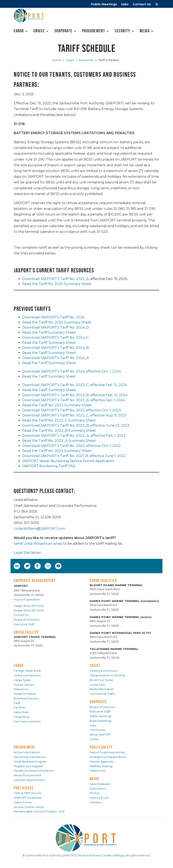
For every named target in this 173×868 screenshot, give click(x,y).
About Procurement (28, 775)
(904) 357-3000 (34, 606)
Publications (98, 789)
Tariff (17, 703)
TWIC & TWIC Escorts (28, 793)
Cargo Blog (22, 717)
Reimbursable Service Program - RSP (39, 811)
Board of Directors (26, 620)
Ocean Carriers (24, 685)
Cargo (19, 31)
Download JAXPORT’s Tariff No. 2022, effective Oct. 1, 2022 (72, 446)
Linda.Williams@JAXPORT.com (39, 529)
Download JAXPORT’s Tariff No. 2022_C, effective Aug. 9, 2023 (74, 415)
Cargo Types (22, 680)
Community (98, 730)
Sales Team (22, 712)
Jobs (125, 4)
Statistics (96, 802)
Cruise (39, 31)
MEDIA (94, 779)
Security (122, 31)
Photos (95, 793)
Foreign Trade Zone (27, 671)
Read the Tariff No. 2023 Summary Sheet (57, 405)
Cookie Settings (113, 855)
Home (56, 60)
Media (145, 31)
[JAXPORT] (86, 838)
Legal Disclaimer (27, 553)
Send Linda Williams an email (38, 544)
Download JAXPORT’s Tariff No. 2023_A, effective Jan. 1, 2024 (74, 400)
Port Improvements (27, 721)
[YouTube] (59, 566)
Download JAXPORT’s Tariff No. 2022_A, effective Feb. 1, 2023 (74, 436)
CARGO (19, 665)
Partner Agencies (102, 762)
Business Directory (26, 698)
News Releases (100, 784)
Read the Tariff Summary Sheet (49, 332)
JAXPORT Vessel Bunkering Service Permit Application (68, 461)
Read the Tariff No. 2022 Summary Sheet (57, 451)
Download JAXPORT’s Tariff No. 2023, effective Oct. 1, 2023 (72, 410)
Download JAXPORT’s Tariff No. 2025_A (55, 279)
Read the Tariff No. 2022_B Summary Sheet (59, 431)
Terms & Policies (89, 855)
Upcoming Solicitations (30, 757)
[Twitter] (28, 566)
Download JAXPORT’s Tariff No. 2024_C (55, 338)
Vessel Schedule (25, 694)
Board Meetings (101, 721)
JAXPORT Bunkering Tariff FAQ (49, 466)
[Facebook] (37, 566)
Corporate (63, 31)
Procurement (94, 31)
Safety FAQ (97, 771)
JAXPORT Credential (27, 798)
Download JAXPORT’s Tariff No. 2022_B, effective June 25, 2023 (76, 425)
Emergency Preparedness (108, 757)
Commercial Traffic (103, 694)
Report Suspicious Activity (107, 752)
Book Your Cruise (101, 680)
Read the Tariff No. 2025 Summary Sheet (57, 284)
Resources (86, 60)
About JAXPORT (100, 735)
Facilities (20, 708)
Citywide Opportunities (29, 780)
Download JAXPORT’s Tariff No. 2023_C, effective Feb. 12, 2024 (75, 385)
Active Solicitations (27, 752)
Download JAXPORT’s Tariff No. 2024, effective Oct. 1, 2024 (72, 371)
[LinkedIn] (17, 566)
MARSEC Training (101, 766)
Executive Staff (24, 624)
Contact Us (142, 4)
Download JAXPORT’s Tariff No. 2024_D (56, 327)
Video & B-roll (99, 798)
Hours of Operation (27, 600)
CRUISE (95, 665)
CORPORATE (98, 702)
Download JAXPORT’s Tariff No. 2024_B (55, 348)
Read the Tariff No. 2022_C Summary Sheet (59, 420)
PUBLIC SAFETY (101, 747)
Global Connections (27, 675)
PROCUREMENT (25, 747)
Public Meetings (104, 4)
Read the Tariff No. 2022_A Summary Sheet (59, 441)
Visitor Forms (23, 802)
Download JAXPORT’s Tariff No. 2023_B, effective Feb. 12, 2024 (75, 395)
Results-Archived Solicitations (34, 771)
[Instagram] (49, 566)
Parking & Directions (103, 671)
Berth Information (102, 689)
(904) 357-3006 (34, 611)
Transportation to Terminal (107, 675)
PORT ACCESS (24, 788)
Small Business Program (30, 762)
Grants (94, 739)
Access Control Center (29, 807)
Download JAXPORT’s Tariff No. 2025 (53, 317)
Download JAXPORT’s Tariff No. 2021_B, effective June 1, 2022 (74, 456)
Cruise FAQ (97, 685)
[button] (157, 5)
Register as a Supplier (29, 766)
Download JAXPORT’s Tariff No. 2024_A (55, 358)
